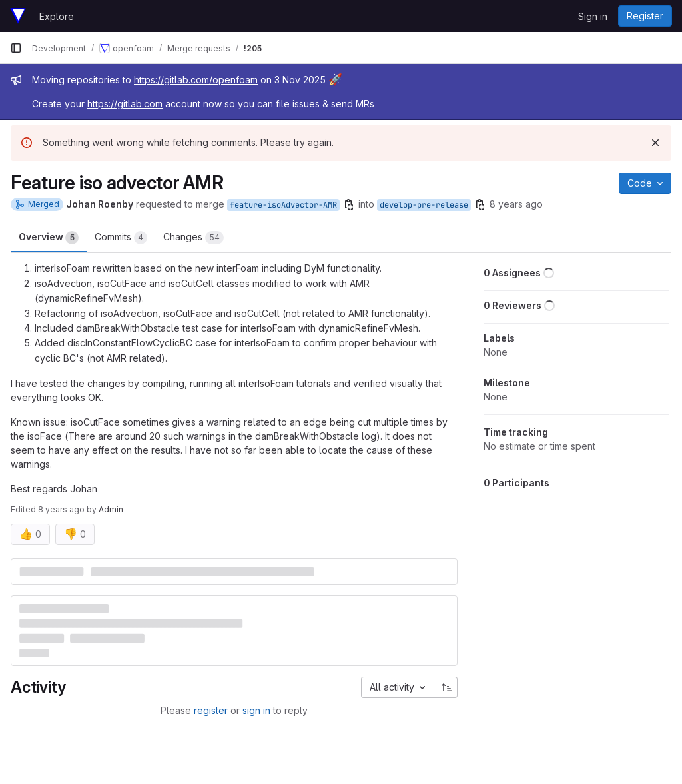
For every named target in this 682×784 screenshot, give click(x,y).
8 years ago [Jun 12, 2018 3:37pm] (516, 204)
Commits (121, 238)
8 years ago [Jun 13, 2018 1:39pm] (61, 509)
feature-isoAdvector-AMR (283, 205)
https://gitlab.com (125, 104)
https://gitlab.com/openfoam (196, 80)
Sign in (593, 16)
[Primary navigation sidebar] (16, 48)
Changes (193, 238)
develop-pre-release (424, 205)
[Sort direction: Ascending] (447, 687)
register (211, 710)
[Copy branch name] (349, 204)
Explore (57, 16)
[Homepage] (18, 16)
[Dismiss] (655, 143)
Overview (49, 238)
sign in (256, 710)
